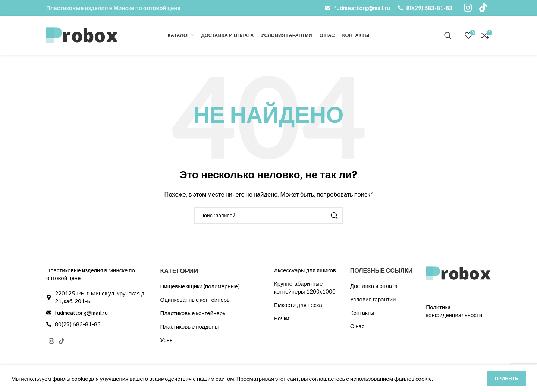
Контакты (362, 313)
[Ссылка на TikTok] (61, 341)
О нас (357, 326)
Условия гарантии (373, 299)
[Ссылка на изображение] (458, 273)
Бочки (282, 318)
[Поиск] (448, 35)
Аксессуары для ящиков (305, 270)
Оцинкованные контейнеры (196, 300)
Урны (167, 340)
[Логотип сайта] (82, 34)
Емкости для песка (298, 305)
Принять (507, 378)
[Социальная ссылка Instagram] (51, 341)
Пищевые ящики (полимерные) (200, 286)
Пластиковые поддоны (190, 326)
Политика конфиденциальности (454, 311)
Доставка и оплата (374, 286)
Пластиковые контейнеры (194, 313)
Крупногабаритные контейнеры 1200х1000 (305, 287)
